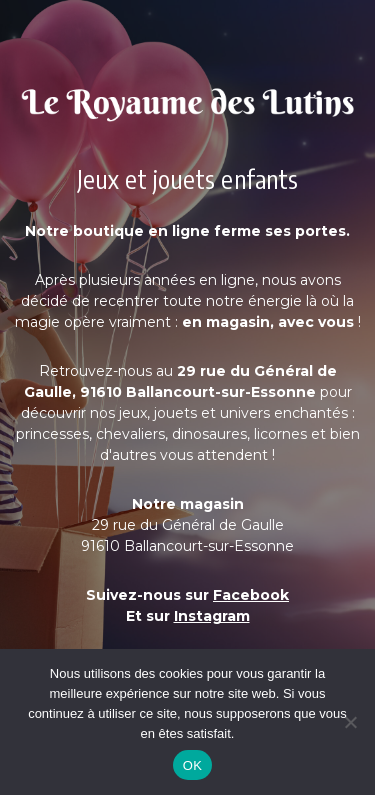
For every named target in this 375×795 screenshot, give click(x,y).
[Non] (350, 722)
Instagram (212, 616)
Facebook (251, 595)
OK (192, 765)
